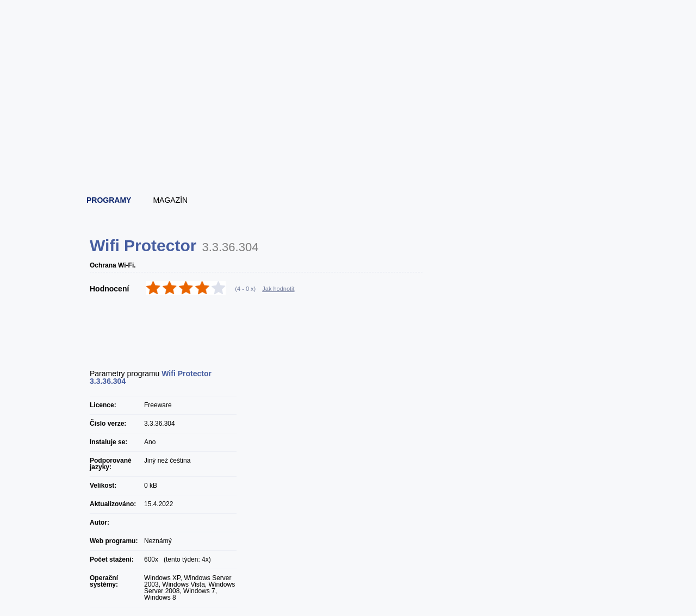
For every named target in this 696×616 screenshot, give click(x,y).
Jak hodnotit (278, 289)
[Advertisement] (349, 158)
